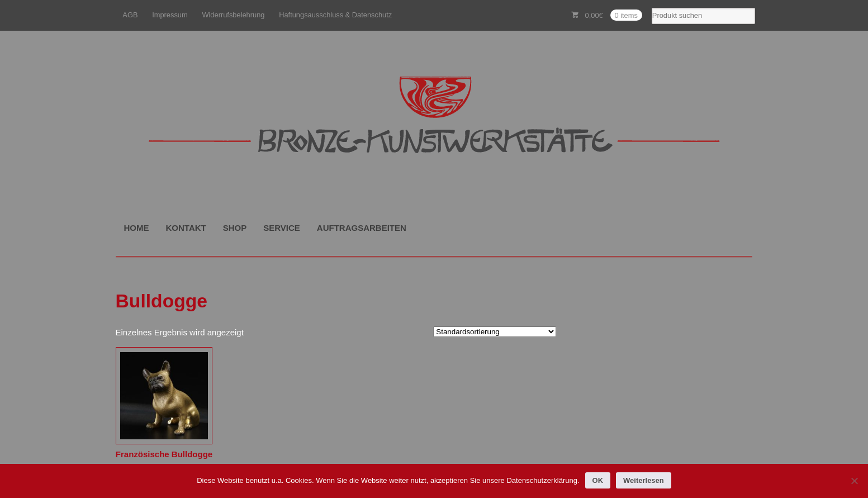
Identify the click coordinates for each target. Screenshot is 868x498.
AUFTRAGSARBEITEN (362, 228)
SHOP (235, 228)
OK (598, 480)
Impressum (170, 15)
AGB (130, 15)
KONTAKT (186, 228)
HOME (137, 228)
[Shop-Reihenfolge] (495, 332)
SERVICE (282, 228)
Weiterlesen (644, 480)
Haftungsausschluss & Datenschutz (335, 15)
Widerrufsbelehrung (233, 15)
